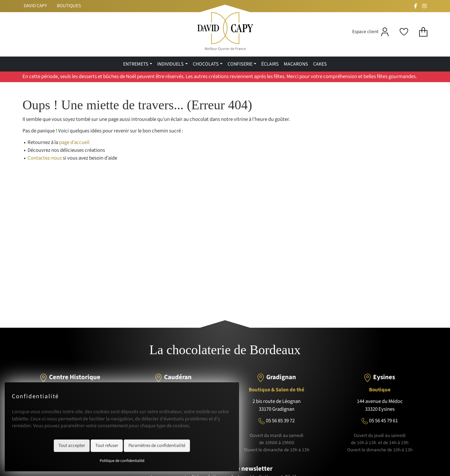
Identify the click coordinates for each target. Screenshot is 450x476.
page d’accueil (74, 142)
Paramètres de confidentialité (157, 446)
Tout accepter (72, 446)
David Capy (35, 6)
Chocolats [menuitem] (206, 64)
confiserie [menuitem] (240, 64)
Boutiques (69, 6)
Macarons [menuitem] (296, 64)
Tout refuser (107, 446)
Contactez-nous (45, 158)
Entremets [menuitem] (136, 64)
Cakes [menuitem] (320, 64)
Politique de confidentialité (122, 461)
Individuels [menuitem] (170, 64)
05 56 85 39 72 (280, 421)
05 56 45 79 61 (383, 421)
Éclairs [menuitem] (270, 64)
